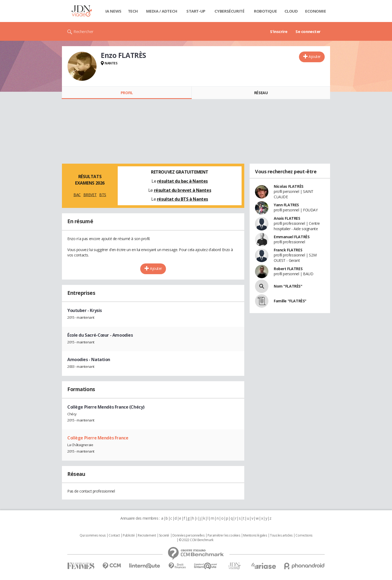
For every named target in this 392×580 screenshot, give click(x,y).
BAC (77, 195)
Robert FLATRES (288, 269)
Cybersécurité (230, 11)
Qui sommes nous (93, 535)
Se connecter (308, 31)
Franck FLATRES (288, 250)
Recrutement (147, 535)
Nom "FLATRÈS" (288, 286)
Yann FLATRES (286, 205)
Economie (316, 11)
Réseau (261, 93)
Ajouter (315, 56)
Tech (133, 11)
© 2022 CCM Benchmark (196, 540)
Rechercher (84, 31)
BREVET (90, 195)
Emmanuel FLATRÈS (292, 237)
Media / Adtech (162, 11)
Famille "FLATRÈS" (290, 301)
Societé (164, 535)
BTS (103, 195)
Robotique (265, 11)
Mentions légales (255, 535)
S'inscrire (279, 31)
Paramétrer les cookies (224, 535)
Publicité (129, 535)
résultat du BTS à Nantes (182, 199)
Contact (114, 535)
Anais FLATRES (287, 218)
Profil (127, 93)
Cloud (291, 11)
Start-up (196, 11)
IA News (113, 11)
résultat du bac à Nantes (182, 181)
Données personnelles (188, 535)
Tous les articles (281, 535)
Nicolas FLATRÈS (289, 186)
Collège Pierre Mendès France (98, 438)
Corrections (304, 535)
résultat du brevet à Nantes (183, 190)
